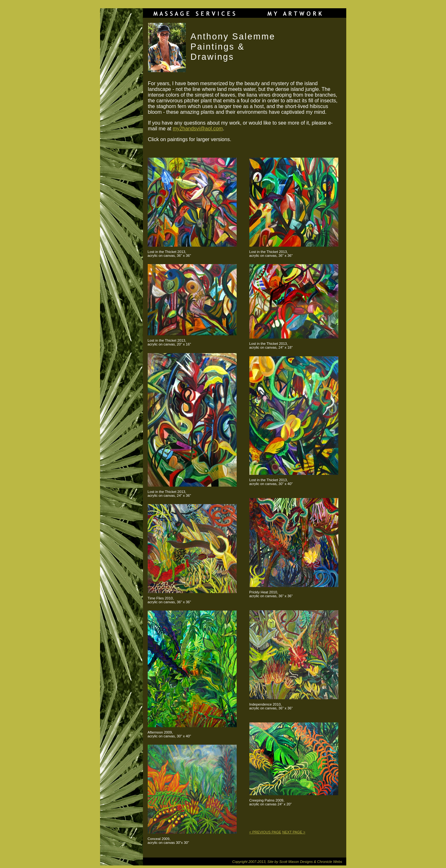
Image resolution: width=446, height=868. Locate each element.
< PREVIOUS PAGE (265, 832)
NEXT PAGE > (294, 832)
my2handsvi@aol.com (198, 129)
